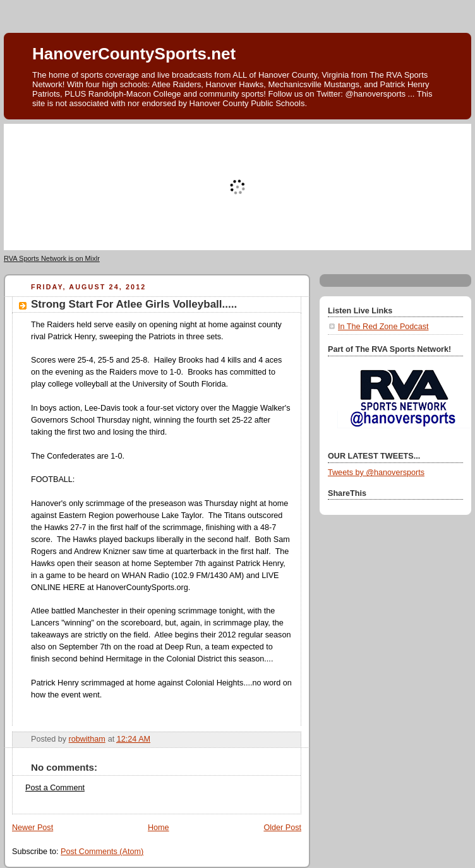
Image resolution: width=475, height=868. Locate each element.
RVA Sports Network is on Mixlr (52, 258)
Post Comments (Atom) (102, 852)
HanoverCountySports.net (134, 54)
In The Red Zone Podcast (383, 327)
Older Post (282, 828)
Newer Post (33, 828)
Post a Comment (55, 788)
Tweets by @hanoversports (376, 473)
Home (159, 828)
